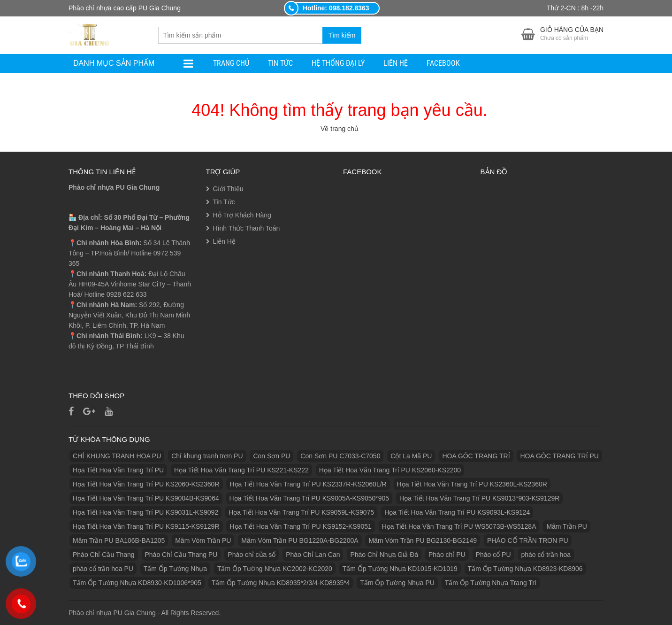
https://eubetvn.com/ (252, 613)
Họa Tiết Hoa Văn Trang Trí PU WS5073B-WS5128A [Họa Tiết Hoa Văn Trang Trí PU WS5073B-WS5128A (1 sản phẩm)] (459, 526)
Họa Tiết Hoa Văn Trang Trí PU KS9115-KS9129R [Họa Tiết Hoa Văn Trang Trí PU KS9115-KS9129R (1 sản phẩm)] (146, 526)
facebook (443, 63)
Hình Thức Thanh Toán (247, 228)
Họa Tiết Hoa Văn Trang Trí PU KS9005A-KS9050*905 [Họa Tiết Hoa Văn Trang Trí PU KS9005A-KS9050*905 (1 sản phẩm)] (309, 498)
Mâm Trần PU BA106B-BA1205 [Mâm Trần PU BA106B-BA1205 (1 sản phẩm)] (119, 540)
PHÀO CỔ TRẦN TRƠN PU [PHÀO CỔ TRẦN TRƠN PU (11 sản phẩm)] (528, 540)
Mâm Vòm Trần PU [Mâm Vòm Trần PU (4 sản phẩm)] (203, 540)
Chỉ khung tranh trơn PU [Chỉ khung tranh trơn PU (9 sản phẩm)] (207, 456)
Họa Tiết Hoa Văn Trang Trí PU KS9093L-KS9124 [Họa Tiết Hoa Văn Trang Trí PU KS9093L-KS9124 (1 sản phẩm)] (457, 512)
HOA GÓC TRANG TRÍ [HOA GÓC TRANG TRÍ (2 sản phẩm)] (476, 456)
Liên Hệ (396, 63)
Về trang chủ (340, 129)
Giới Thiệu (228, 189)
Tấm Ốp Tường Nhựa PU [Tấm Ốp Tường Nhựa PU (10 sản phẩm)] (397, 583)
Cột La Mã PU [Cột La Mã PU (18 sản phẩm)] (411, 456)
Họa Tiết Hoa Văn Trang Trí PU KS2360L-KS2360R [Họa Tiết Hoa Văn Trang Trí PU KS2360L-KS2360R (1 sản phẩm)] (472, 484)
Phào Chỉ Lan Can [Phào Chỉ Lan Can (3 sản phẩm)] (313, 555)
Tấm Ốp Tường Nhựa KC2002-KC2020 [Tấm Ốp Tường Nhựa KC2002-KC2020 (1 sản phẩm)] (275, 569)
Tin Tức (280, 63)
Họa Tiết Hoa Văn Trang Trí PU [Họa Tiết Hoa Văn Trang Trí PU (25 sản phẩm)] (118, 470)
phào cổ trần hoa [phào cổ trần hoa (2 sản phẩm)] (546, 555)
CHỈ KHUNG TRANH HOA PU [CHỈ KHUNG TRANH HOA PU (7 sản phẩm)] (117, 456)
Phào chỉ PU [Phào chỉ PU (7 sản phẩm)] (447, 555)
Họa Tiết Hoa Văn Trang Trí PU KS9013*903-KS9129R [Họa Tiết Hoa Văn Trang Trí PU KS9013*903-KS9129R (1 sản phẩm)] (479, 498)
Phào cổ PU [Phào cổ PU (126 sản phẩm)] (493, 555)
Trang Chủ (231, 63)
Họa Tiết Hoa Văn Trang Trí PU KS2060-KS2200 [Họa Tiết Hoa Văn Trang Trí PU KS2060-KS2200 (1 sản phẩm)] (390, 470)
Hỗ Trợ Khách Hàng (242, 215)
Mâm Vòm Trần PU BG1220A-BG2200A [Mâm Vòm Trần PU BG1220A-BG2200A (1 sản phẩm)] (300, 540)
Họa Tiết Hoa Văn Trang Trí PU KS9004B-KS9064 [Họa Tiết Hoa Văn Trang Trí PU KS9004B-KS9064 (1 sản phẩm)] (146, 498)
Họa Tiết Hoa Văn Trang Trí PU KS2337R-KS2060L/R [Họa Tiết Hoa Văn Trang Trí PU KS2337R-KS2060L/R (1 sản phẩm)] (308, 484)
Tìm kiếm (342, 35)
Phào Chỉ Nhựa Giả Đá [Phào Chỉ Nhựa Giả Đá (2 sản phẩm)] (384, 555)
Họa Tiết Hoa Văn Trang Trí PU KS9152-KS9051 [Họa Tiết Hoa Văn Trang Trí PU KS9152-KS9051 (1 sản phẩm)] (300, 526)
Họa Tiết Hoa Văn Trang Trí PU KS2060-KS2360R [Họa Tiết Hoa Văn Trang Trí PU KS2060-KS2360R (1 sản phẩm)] (146, 484)
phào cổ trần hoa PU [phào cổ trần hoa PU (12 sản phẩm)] (103, 569)
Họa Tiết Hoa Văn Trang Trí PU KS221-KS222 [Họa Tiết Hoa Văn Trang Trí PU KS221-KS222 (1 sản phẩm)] (241, 470)
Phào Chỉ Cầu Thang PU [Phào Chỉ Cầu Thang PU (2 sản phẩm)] (181, 555)
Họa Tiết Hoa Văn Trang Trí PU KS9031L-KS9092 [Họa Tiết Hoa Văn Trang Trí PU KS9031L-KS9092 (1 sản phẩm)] (145, 512)
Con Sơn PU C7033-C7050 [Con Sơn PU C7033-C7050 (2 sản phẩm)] (340, 456)
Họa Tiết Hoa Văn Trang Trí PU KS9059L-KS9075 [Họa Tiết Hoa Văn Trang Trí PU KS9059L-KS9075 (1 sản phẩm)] (301, 512)
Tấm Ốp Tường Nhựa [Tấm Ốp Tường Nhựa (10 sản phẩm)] (175, 569)
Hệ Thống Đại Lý (338, 63)
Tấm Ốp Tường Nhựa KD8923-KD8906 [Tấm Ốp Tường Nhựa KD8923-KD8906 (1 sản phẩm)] (525, 569)
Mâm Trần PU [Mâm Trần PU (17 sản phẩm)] (567, 526)
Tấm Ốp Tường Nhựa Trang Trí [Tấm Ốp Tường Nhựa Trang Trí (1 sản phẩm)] (491, 583)
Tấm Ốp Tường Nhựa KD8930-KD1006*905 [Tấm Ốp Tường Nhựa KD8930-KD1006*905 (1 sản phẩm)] (137, 583)
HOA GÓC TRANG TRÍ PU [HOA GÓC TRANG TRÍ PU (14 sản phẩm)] (559, 456)
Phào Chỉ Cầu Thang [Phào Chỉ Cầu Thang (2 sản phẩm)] (104, 555)
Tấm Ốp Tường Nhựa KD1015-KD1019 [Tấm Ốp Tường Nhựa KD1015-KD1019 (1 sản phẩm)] (400, 569)
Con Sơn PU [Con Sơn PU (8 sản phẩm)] (271, 456)
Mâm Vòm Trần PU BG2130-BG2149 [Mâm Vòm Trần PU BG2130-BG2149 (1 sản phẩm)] (423, 540)
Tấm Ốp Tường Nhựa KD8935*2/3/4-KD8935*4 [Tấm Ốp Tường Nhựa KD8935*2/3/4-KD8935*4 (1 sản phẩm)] (281, 583)
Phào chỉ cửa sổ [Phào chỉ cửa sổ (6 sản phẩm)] (252, 555)
